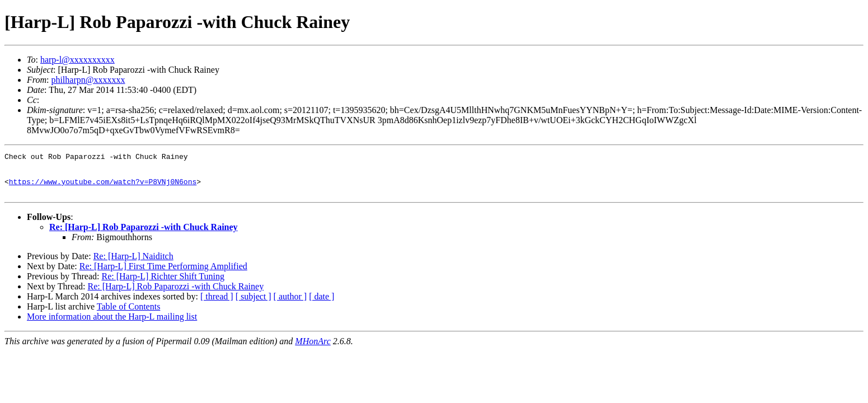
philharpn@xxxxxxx (88, 80)
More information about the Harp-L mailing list (112, 325)
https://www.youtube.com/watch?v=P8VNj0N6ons (103, 188)
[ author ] (290, 305)
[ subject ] (254, 305)
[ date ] (322, 305)
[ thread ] (217, 305)
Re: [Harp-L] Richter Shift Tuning (163, 285)
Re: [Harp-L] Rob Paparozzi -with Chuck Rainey (144, 235)
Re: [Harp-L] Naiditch (133, 264)
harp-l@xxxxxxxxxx (78, 60)
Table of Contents (129, 315)
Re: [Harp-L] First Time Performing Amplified (163, 275)
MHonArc (313, 350)
